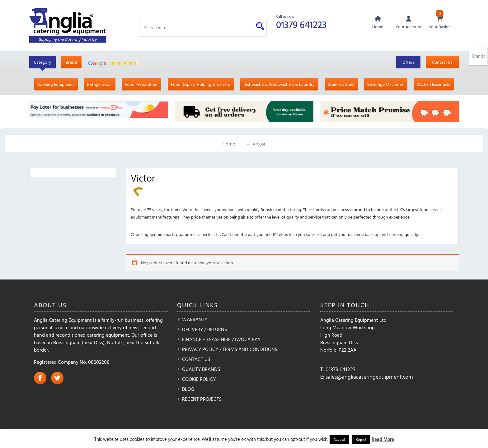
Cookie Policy (199, 379)
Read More (383, 439)
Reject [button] (361, 439)
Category (42, 62)
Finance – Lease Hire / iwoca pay (221, 339)
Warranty (195, 319)
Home (229, 144)
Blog (188, 389)
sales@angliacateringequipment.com (369, 377)
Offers (408, 62)
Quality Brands (201, 369)
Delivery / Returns (204, 329)
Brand (71, 62)
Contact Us (442, 62)
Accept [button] (339, 439)
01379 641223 (301, 24)
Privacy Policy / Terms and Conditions (230, 349)
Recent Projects (202, 399)
